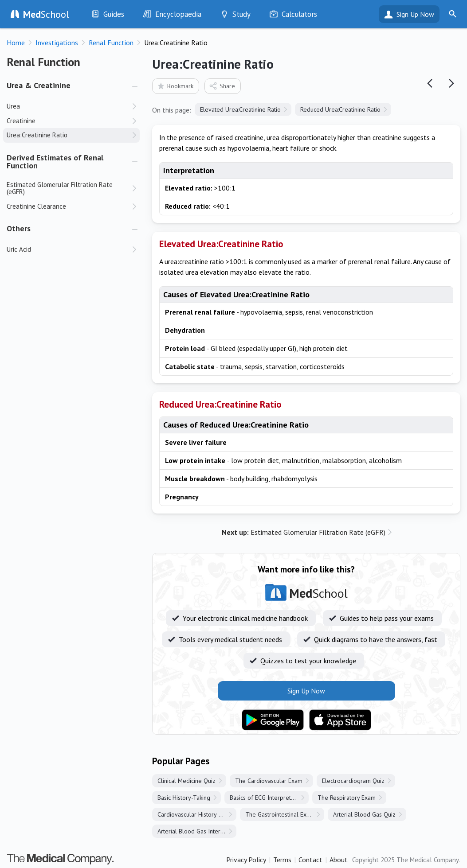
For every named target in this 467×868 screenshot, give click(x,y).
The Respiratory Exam (347, 798)
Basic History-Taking (184, 798)
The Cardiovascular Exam (269, 781)
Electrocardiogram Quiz (353, 781)
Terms (282, 860)
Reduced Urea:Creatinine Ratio (340, 109)
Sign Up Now (415, 14)
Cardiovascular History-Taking (197, 814)
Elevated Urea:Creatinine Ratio (240, 109)
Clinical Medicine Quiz (186, 781)
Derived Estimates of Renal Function (55, 162)
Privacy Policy (246, 860)
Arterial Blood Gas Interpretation (197, 831)
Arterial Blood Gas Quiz (364, 814)
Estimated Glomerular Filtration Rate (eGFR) (304, 532)
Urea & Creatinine (39, 85)
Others (19, 228)
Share (222, 86)
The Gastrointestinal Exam (280, 814)
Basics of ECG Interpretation (267, 798)
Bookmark (175, 86)
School (46, 14)
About (339, 860)
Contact (310, 860)
